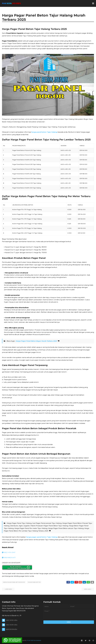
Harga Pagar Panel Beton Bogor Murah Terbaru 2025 (36, 341)
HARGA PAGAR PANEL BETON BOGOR (14, 582)
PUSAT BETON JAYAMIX (34, 640)
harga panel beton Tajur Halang (44, 132)
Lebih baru (9, 589)
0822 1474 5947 (9, 552)
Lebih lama (87, 589)
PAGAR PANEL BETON (34, 582)
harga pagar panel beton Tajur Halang (42, 537)
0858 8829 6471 (9, 558)
